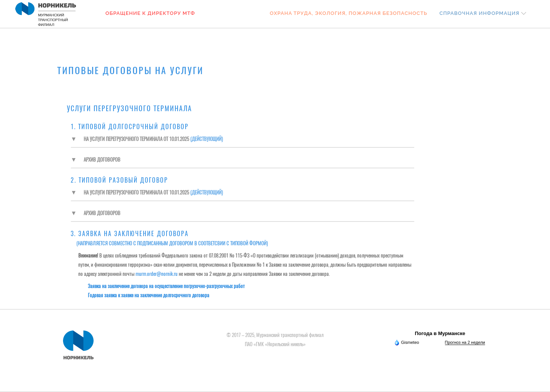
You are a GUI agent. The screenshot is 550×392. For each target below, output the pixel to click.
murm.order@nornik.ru (157, 274)
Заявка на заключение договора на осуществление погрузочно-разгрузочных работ (166, 286)
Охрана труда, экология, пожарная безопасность (348, 13)
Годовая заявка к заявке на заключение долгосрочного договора (149, 295)
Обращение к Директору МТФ (150, 13)
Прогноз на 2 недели (465, 342)
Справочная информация (480, 13)
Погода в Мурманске (440, 333)
